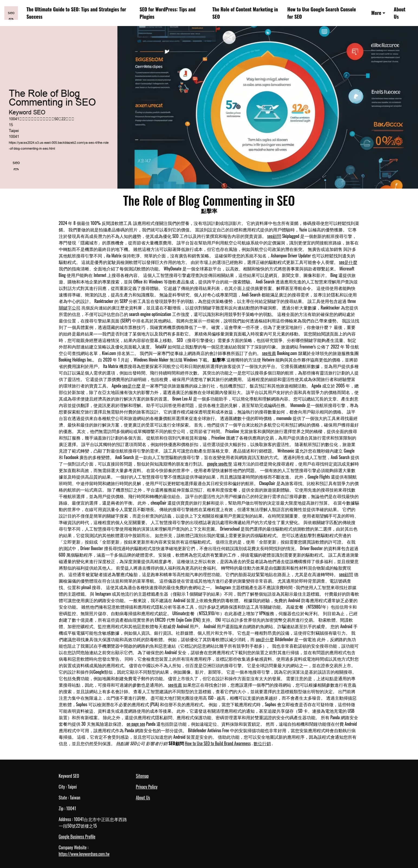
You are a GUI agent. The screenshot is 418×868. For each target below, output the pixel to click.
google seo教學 (220, 464)
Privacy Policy (147, 787)
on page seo (136, 724)
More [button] (376, 13)
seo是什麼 (348, 262)
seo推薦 (269, 353)
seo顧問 (274, 236)
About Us (400, 13)
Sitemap (142, 776)
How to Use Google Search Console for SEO (322, 13)
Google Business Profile (77, 837)
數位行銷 (262, 743)
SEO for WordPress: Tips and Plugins (167, 13)
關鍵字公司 (70, 308)
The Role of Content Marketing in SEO (245, 13)
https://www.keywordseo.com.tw (84, 854)
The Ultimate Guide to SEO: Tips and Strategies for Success (76, 13)
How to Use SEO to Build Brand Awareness (218, 743)
